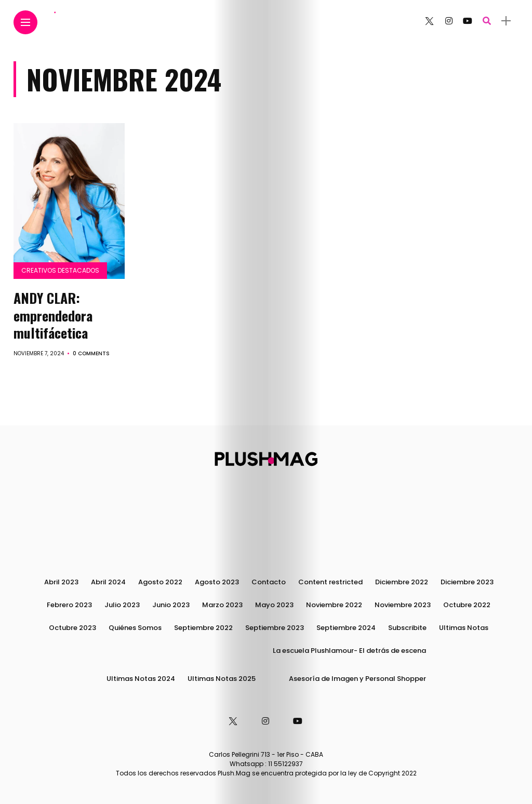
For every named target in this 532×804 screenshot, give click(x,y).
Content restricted (330, 582)
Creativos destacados (60, 270)
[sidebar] (506, 21)
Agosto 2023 (217, 582)
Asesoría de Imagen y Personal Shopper (357, 679)
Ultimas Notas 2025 (222, 679)
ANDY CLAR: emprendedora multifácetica (53, 316)
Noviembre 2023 (403, 605)
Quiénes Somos (135, 628)
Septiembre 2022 (203, 628)
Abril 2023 (61, 582)
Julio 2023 (122, 605)
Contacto (269, 582)
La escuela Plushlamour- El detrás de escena (349, 651)
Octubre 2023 (72, 628)
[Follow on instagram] (449, 21)
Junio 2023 (171, 605)
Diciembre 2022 (402, 582)
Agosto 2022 (160, 582)
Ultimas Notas (464, 628)
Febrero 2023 (69, 605)
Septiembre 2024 (346, 628)
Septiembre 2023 (275, 628)
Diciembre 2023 (467, 582)
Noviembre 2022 (334, 605)
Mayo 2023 (274, 605)
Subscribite (407, 628)
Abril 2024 (108, 582)
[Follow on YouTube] (468, 21)
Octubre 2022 (467, 605)
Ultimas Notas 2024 (141, 679)
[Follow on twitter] (429, 21)
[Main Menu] (25, 23)
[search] (487, 21)
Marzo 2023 (222, 605)
